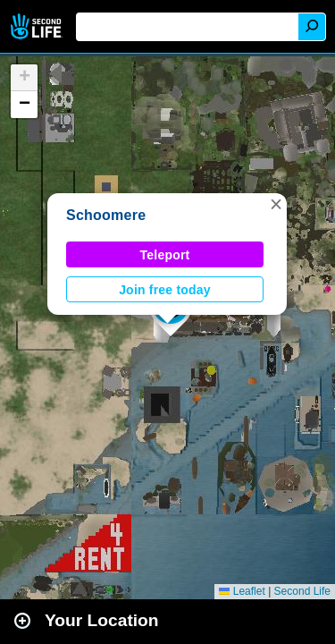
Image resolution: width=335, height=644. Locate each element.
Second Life (38, 26)
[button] (276, 204)
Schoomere (106, 215)
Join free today (165, 290)
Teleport (165, 255)
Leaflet (242, 591)
